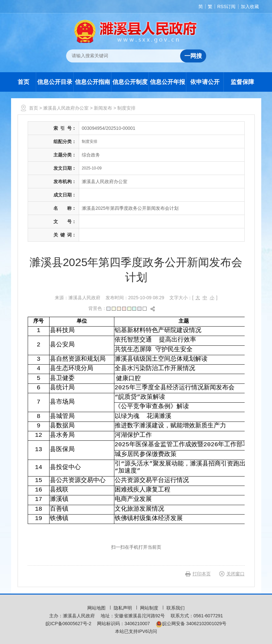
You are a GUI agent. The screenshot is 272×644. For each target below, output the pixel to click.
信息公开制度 (130, 82)
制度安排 (126, 108)
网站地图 (97, 608)
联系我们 (176, 608)
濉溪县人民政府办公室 (66, 108)
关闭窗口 (236, 574)
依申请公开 (205, 82)
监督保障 (242, 82)
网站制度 (150, 608)
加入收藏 (250, 7)
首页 (23, 82)
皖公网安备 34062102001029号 (191, 624)
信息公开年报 (167, 82)
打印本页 (202, 574)
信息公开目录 (55, 82)
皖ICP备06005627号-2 (68, 624)
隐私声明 (123, 608)
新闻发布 (103, 108)
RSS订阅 (227, 7)
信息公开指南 (93, 82)
